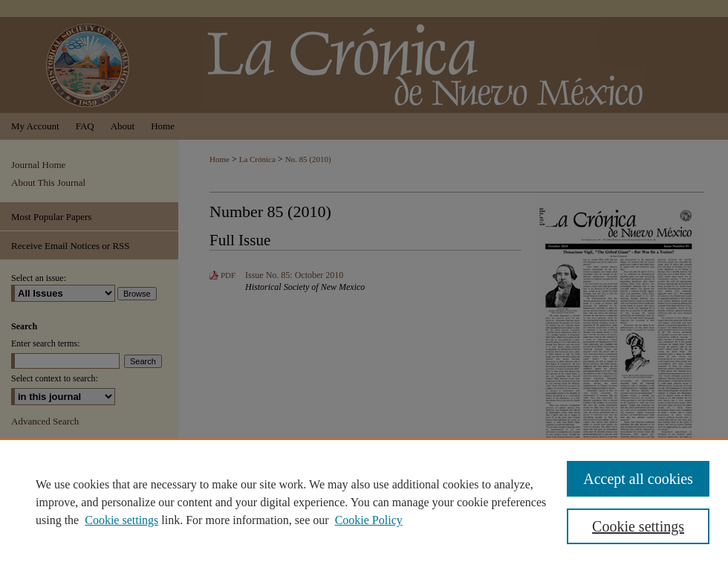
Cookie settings (121, 520)
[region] (364, 502)
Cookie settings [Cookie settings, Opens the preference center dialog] (638, 526)
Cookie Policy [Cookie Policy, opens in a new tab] (369, 520)
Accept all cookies (638, 479)
